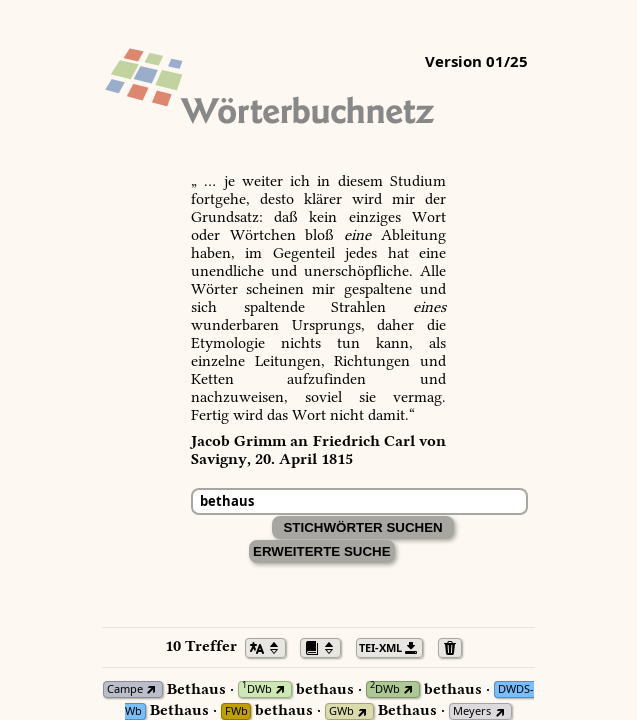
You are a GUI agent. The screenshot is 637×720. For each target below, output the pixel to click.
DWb (257, 689)
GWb (341, 711)
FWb (236, 711)
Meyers (472, 711)
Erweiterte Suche (322, 551)
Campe (125, 689)
